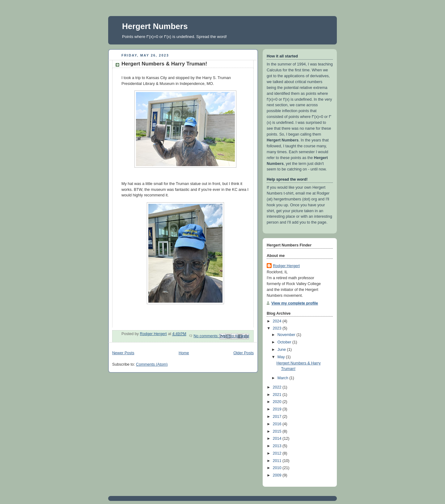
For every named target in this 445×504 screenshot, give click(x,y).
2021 (278, 395)
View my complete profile (295, 303)
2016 (278, 424)
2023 (278, 328)
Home (184, 353)
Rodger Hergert (286, 266)
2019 (278, 409)
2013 (278, 446)
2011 (278, 461)
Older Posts (244, 353)
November (287, 335)
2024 (278, 321)
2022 (278, 387)
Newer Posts (123, 353)
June (282, 350)
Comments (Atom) (152, 364)
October (285, 342)
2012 (278, 453)
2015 (278, 431)
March (284, 378)
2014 (278, 439)
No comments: (207, 336)
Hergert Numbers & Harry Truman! (164, 64)
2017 (278, 417)
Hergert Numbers (155, 26)
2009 (278, 475)
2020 (278, 402)
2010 (278, 468)
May (282, 357)
